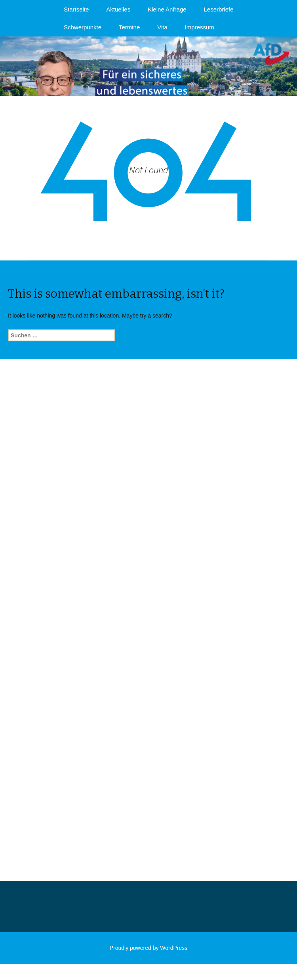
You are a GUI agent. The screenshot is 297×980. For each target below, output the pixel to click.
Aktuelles (118, 9)
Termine (129, 27)
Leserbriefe (219, 9)
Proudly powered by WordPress (149, 948)
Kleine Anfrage (167, 9)
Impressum (200, 27)
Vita (162, 27)
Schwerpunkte (83, 27)
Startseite (76, 9)
